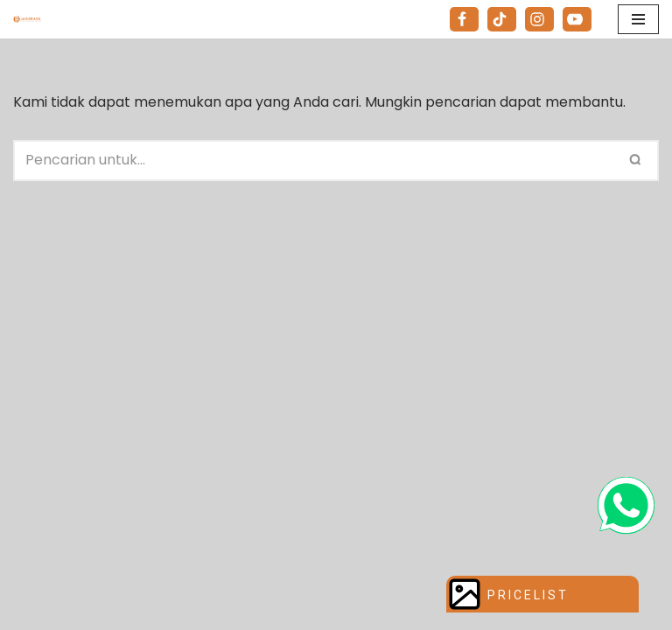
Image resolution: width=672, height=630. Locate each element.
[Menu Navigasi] (638, 19)
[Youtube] (577, 19)
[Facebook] (464, 19)
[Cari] (316, 161)
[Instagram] (539, 19)
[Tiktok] (502, 19)
